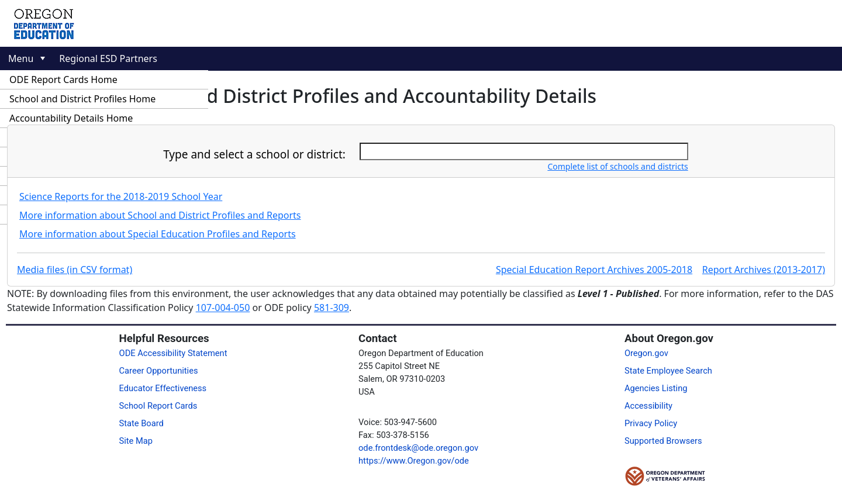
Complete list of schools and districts (617, 166)
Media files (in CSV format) (75, 270)
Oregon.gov (646, 353)
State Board (142, 423)
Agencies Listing (656, 388)
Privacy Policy (651, 423)
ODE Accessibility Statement (173, 353)
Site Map (136, 441)
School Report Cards (158, 406)
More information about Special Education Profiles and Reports (158, 234)
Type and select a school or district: (254, 154)
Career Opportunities (159, 371)
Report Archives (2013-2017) (764, 270)
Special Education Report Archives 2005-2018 (594, 270)
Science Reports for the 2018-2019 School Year (121, 196)
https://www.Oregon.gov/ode (414, 461)
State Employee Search (668, 371)
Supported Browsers (663, 441)
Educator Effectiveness (163, 388)
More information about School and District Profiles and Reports (160, 215)
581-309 (332, 308)
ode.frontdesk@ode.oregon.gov (418, 448)
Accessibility (648, 406)
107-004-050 (223, 308)
